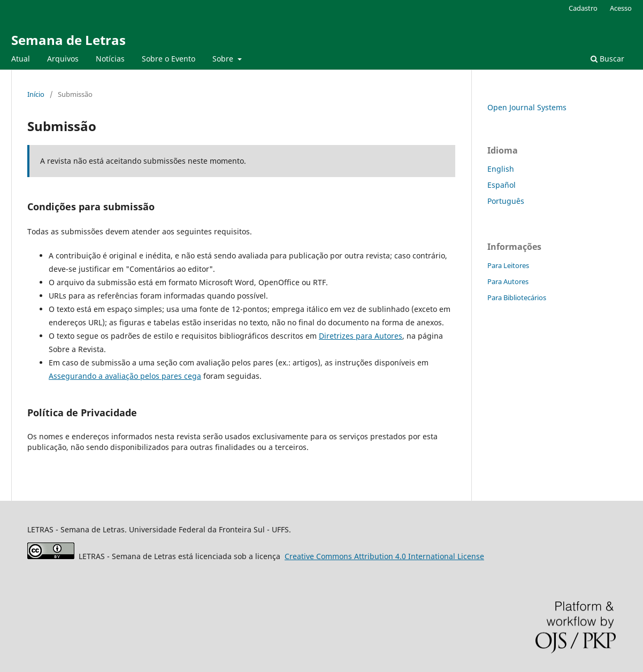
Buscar (607, 59)
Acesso (621, 8)
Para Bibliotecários (517, 297)
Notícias (110, 59)
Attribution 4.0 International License (384, 556)
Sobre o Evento (169, 59)
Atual (21, 59)
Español (502, 185)
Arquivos (63, 59)
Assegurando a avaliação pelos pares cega (125, 376)
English (501, 169)
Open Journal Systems (527, 107)
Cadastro (583, 8)
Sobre (224, 59)
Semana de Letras (68, 40)
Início (36, 94)
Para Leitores (508, 265)
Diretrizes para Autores (361, 336)
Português (506, 201)
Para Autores (508, 281)
